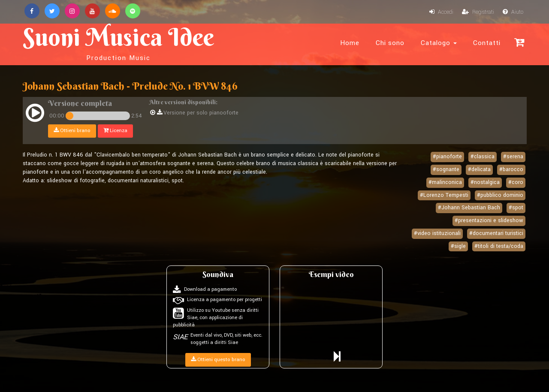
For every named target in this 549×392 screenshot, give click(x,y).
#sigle (458, 246)
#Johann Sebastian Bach (469, 208)
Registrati (478, 12)
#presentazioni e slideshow (489, 220)
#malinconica (445, 182)
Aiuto (513, 12)
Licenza (115, 131)
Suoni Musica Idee (118, 42)
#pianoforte (447, 157)
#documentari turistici (496, 233)
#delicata (479, 169)
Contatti (487, 43)
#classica (483, 157)
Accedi (441, 12)
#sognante (446, 169)
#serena (513, 157)
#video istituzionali (437, 233)
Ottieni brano (72, 131)
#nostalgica (485, 182)
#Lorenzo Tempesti (444, 195)
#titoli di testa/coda (499, 246)
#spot (516, 208)
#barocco (511, 169)
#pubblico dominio (500, 195)
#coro (516, 182)
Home (350, 43)
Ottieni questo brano (218, 360)
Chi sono (390, 43)
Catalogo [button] (439, 43)
